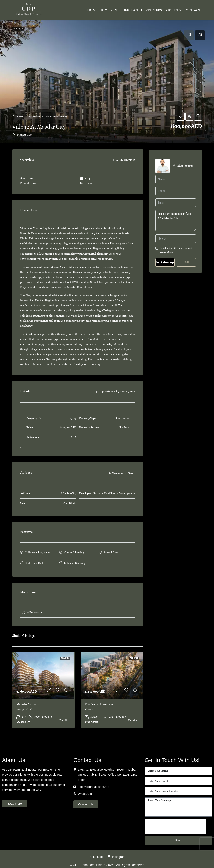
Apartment (34, 117)
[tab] (189, 35)
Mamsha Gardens (27, 702)
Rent (115, 11)
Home (92, 11)
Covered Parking (74, 552)
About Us (173, 11)
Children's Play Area (37, 552)
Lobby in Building (75, 561)
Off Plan (130, 11)
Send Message (165, 262)
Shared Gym (111, 552)
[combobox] (176, 239)
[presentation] (175, 824)
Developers (152, 11)
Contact (192, 11)
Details (64, 718)
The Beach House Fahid (100, 702)
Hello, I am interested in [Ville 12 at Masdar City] (176, 221)
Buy (104, 11)
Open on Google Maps (121, 473)
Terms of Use (166, 253)
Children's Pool (34, 561)
